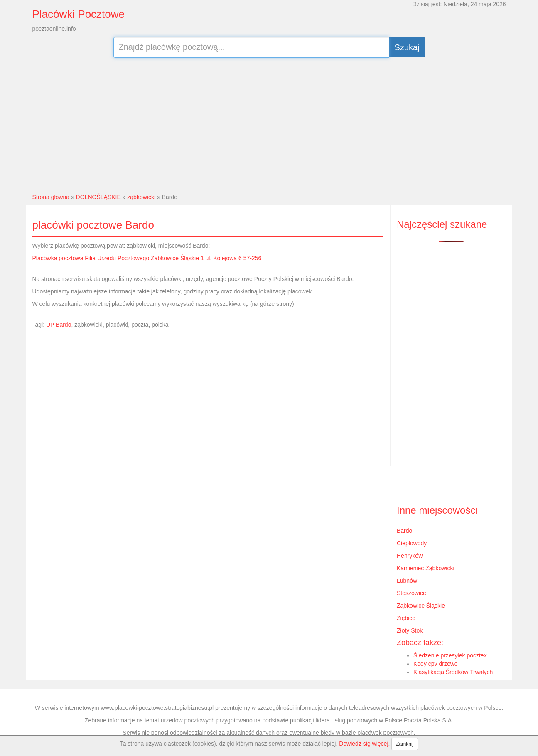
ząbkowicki (141, 197)
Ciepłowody (412, 543)
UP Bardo (59, 325)
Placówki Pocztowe (79, 14)
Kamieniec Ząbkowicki (426, 568)
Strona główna (51, 197)
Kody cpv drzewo (436, 664)
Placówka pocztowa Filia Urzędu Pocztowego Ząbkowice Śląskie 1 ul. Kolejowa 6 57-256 (147, 258)
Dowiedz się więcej (364, 744)
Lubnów (407, 581)
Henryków (410, 556)
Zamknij (405, 744)
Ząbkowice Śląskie (421, 606)
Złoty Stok (410, 630)
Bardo (404, 531)
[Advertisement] (269, 124)
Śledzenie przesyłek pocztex (450, 655)
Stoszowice (411, 593)
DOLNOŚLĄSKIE (98, 197)
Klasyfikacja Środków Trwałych (453, 672)
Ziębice (406, 618)
